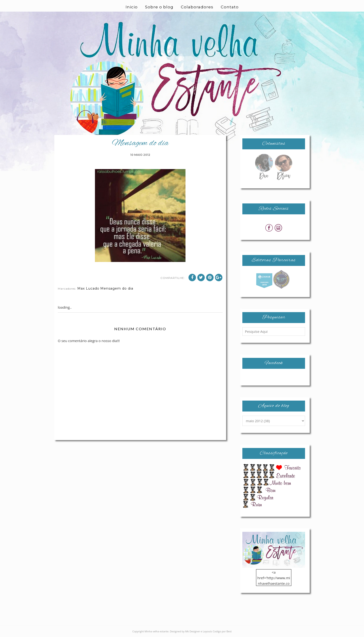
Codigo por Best (222, 631)
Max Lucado (88, 288)
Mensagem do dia (117, 288)
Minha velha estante (157, 631)
